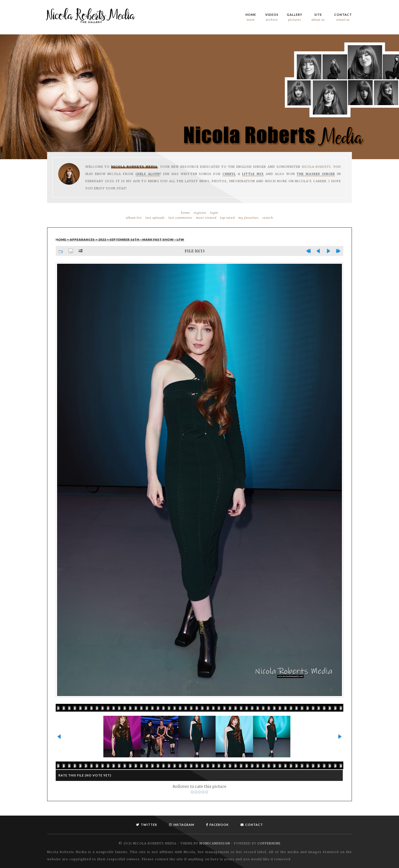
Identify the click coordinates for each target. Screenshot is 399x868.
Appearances (82, 239)
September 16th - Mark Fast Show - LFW (147, 239)
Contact (343, 17)
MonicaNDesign (215, 843)
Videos (272, 17)
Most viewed (206, 218)
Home (251, 17)
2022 (102, 239)
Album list (134, 218)
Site (318, 17)
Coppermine (269, 843)
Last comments (180, 218)
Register (200, 213)
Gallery (295, 17)
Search (268, 218)
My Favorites (249, 218)
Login (214, 213)
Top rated (227, 218)
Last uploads (155, 218)
